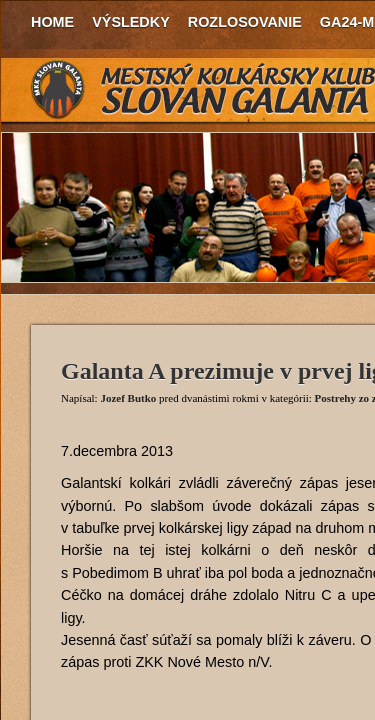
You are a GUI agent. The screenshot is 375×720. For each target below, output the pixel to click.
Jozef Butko (128, 398)
